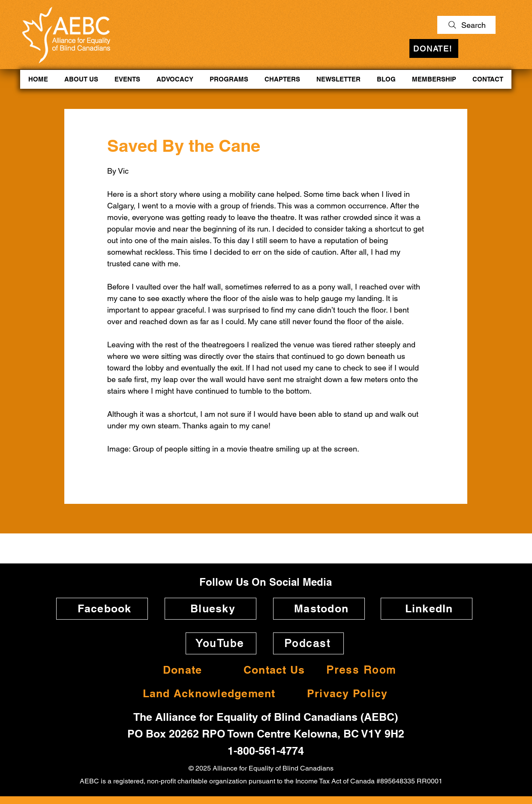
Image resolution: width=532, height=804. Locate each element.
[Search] (466, 25)
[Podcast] (308, 643)
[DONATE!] (434, 48)
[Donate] (180, 670)
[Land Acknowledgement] (207, 694)
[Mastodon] (319, 609)
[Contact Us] (272, 670)
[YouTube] (221, 643)
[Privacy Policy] (345, 694)
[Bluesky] (210, 609)
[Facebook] (102, 609)
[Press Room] (362, 670)
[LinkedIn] (427, 609)
